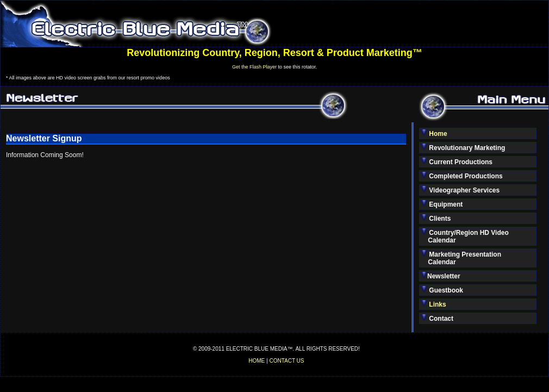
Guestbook (442, 290)
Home (438, 134)
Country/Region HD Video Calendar (465, 236)
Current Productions (457, 162)
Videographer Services (460, 190)
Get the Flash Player (254, 67)
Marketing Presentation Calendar (461, 258)
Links (437, 304)
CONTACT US (286, 361)
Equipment (442, 204)
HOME (257, 361)
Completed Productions (462, 176)
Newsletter (441, 276)
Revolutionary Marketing (463, 148)
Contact (437, 318)
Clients (436, 218)
